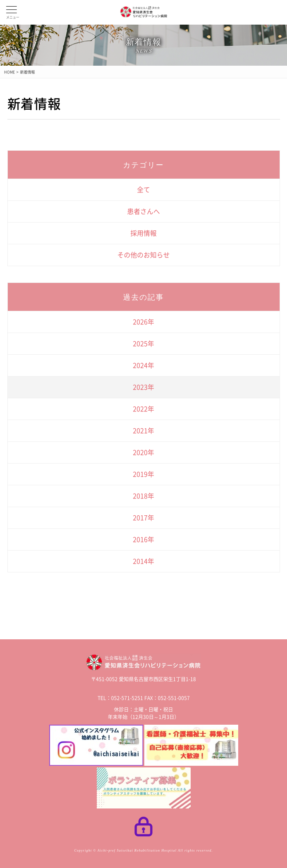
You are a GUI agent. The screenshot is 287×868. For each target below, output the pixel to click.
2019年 (143, 474)
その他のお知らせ (143, 255)
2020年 (143, 452)
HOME (9, 72)
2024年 (143, 365)
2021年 (143, 431)
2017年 (143, 518)
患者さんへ (143, 211)
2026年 (143, 322)
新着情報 (27, 72)
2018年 (143, 496)
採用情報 (143, 233)
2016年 (143, 540)
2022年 (143, 409)
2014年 (143, 561)
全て (143, 190)
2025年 (143, 344)
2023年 (143, 387)
